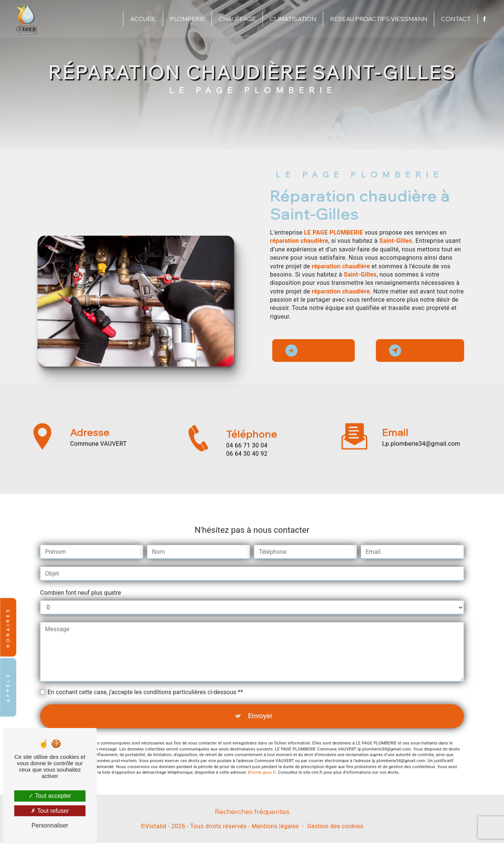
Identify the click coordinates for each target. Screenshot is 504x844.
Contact (455, 19)
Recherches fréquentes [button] (252, 812)
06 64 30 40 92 (247, 465)
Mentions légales (275, 828)
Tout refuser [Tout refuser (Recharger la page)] (50, 811)
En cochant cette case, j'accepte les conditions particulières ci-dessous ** (145, 681)
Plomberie (187, 19)
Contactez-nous (418, 351)
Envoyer (261, 705)
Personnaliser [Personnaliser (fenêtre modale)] (50, 825)
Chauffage (236, 19)
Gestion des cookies (335, 828)
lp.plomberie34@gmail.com (421, 432)
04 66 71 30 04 (247, 457)
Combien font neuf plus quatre (81, 581)
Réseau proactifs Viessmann (378, 19)
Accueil (142, 19)
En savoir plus (316, 351)
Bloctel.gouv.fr (262, 762)
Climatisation (292, 19)
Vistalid (156, 828)
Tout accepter (50, 796)
